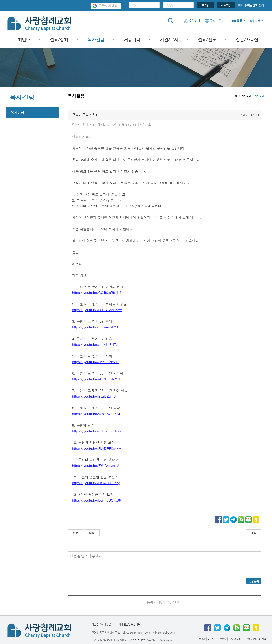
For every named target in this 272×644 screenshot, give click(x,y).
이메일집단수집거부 (129, 624)
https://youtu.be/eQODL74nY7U (97, 379)
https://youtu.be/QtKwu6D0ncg (96, 483)
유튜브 (238, 21)
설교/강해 (59, 40)
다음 (92, 533)
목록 (254, 533)
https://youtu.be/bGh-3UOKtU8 (97, 500)
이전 (76, 533)
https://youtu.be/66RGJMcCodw (97, 310)
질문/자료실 (247, 40)
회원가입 (226, 5)
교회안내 (22, 40)
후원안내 (192, 21)
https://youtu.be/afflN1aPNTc (95, 344)
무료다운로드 (216, 21)
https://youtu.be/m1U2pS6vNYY (97, 431)
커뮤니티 (132, 40)
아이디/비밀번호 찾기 (251, 5)
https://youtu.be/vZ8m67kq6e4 (96, 414)
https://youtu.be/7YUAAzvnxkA (96, 465)
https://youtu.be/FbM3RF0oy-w (97, 448)
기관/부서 (169, 40)
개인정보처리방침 (101, 624)
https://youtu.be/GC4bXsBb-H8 (97, 292)
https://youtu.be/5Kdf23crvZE (96, 362)
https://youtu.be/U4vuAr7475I (95, 327)
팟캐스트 (258, 21)
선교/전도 (207, 40)
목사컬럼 (96, 40)
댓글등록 (254, 581)
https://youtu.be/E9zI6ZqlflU (94, 396)
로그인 (205, 5)
